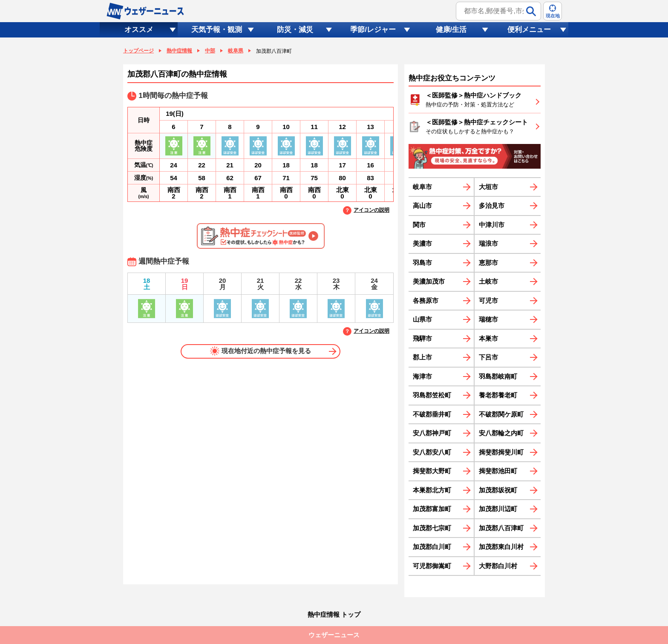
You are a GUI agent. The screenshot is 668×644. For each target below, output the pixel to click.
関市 (419, 225)
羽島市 (422, 263)
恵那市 (488, 263)
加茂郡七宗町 (432, 528)
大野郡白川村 (498, 566)
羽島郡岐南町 (498, 376)
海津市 (422, 376)
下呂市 (488, 357)
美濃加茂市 (429, 281)
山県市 (422, 319)
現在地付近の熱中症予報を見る (261, 351)
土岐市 (488, 281)
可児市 (488, 300)
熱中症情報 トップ (334, 614)
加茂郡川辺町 (498, 509)
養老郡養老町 (498, 395)
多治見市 (492, 206)
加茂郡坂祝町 (498, 490)
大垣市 (488, 187)
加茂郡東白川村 (501, 547)
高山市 (422, 206)
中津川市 (492, 225)
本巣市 (488, 338)
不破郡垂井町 (432, 414)
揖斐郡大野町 (432, 471)
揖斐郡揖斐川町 (501, 452)
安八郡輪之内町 (501, 433)
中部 (210, 51)
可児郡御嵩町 (432, 566)
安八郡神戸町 (432, 433)
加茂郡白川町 (432, 547)
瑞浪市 (488, 243)
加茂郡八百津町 (501, 528)
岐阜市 (422, 187)
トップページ (138, 51)
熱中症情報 (179, 51)
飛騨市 (422, 338)
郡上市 (422, 357)
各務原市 (426, 300)
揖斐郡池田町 (498, 471)
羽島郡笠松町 (432, 395)
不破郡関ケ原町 (501, 414)
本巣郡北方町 (432, 490)
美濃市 (422, 243)
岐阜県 (236, 51)
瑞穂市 (488, 319)
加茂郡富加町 (432, 509)
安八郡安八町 (432, 452)
